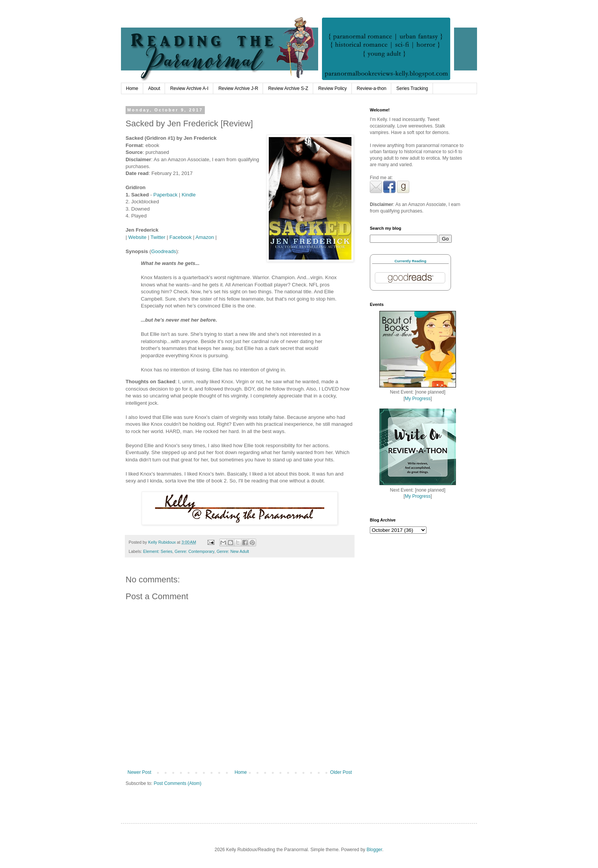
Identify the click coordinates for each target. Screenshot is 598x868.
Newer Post (139, 772)
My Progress (417, 399)
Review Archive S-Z (288, 88)
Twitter (159, 237)
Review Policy (332, 88)
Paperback (166, 195)
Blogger (374, 850)
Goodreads (164, 251)
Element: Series (158, 551)
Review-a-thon (372, 88)
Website (137, 237)
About (154, 88)
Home (132, 88)
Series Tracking (412, 88)
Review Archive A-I (189, 88)
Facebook (181, 237)
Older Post (341, 772)
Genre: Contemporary (194, 551)
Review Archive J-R (238, 88)
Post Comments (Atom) (177, 783)
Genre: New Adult (233, 551)
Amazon (205, 237)
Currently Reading (410, 261)
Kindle (189, 195)
